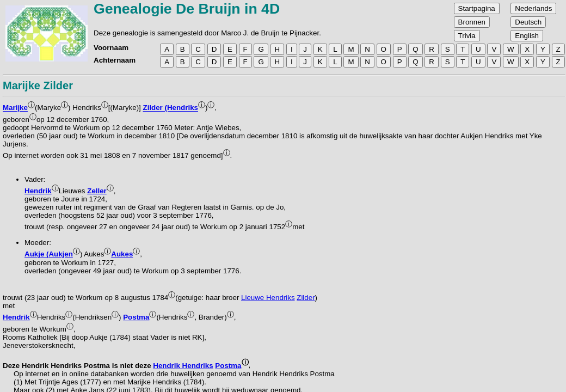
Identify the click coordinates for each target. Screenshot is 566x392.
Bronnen (472, 22)
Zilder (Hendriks (171, 108)
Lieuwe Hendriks (268, 298)
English (527, 36)
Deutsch (528, 22)
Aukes (122, 255)
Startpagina (477, 8)
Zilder (306, 298)
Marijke (15, 108)
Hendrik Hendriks (183, 366)
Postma (136, 318)
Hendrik (38, 191)
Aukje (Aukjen (49, 255)
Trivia (467, 36)
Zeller (97, 191)
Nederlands (533, 8)
